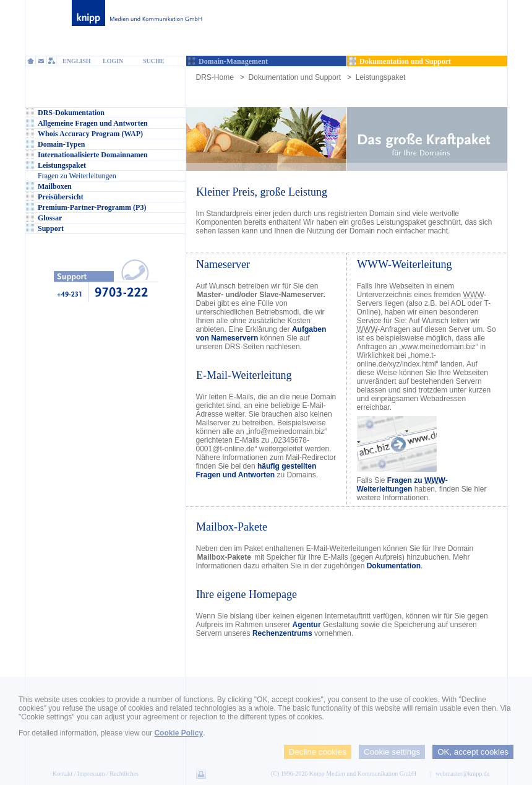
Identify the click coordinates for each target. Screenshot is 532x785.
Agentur (307, 625)
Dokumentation (394, 566)
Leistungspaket (381, 77)
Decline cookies (318, 752)
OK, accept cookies (473, 752)
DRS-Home (215, 77)
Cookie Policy (178, 733)
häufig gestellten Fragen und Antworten (256, 471)
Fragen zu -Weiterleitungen (402, 485)
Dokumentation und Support (295, 77)
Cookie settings (392, 752)
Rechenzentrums (282, 633)
